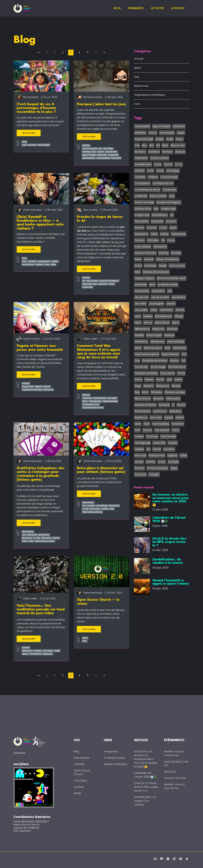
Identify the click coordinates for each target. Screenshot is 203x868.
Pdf (183, 361)
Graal (138, 266)
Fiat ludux (153, 240)
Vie (148, 449)
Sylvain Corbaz (28, 339)
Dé (84, 281)
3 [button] (71, 52)
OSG (31, 541)
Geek (138, 259)
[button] (38, 53)
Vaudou (173, 443)
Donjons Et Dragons (109, 281)
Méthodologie (176, 342)
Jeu (100, 148)
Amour (47, 386)
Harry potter (177, 266)
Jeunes (171, 304)
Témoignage (95, 401)
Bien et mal (178, 145)
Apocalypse (167, 133)
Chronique (173, 171)
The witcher (162, 430)
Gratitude (32, 534)
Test (137, 430)
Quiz (24, 142)
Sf (173, 405)
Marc (138, 323)
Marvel (148, 323)
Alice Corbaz (87, 210)
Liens (138, 316)
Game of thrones (145, 253)
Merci (176, 323)
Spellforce (48, 653)
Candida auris (143, 164)
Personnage (44, 145)
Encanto (32, 145)
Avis (137, 145)
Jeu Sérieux (44, 534)
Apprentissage (110, 401)
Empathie (116, 158)
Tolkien (55, 261)
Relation (149, 386)
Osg (137, 361)
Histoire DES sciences (156, 272)
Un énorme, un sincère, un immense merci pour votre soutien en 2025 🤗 (146, 759)
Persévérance (177, 367)
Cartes (56, 537)
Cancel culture (160, 158)
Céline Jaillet (87, 339)
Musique (169, 335)
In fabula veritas (168, 285)
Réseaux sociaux (175, 392)
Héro (152, 285)
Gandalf (32, 261)
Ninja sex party (153, 348)
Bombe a (140, 152)
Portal (181, 373)
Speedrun (175, 411)
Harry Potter (28, 264)
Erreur (163, 228)
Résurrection (143, 399)
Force (171, 240)
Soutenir (79, 786)
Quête (178, 380)
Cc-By (37, 537)
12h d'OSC (170, 771)
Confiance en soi (163, 183)
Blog (117, 8)
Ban (144, 145)
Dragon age (168, 209)
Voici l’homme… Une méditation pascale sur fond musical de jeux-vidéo (41, 609)
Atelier (160, 139)
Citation (39, 264)
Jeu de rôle (142, 297)
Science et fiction (145, 405)
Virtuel (157, 449)
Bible (53, 264)
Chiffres (140, 171)
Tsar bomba (168, 437)
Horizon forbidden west (171, 278)
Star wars (156, 418)
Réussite (103, 284)
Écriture (140, 468)
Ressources (28, 531)
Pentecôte (141, 367)
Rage (138, 386)
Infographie (142, 291)
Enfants (91, 505)
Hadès (163, 266)
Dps (156, 209)
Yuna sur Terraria (175, 778)
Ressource (27, 537)
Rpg (137, 392)
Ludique (148, 316)
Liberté (180, 310)
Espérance (141, 234)
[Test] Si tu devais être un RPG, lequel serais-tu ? (146, 786)
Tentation (178, 424)
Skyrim (101, 152)
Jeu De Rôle (111, 152)
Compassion (142, 183)
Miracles (172, 329)
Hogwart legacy (145, 278)
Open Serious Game (45, 541)
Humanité (48, 389)
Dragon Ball (28, 386)
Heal (137, 272)
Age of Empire (89, 155)
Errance (152, 228)
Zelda (183, 456)
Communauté (169, 177)
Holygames (111, 751)
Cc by (179, 164)
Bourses (180, 152)
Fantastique (178, 234)
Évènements (136, 8)
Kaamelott (166, 310)
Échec (112, 284)
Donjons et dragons (169, 202)
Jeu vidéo (141, 304)
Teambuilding (103, 158)
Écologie (173, 462)
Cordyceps (169, 190)
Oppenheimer (170, 354)
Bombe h (154, 152)
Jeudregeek (156, 304)
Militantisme (142, 329)
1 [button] (55, 52)
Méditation (28, 650)
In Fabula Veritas (114, 757)
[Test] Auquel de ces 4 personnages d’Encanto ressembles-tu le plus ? (36, 108)
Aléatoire (87, 284)
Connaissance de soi (147, 190)
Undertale (159, 443)
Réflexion (157, 392)
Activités (157, 8)
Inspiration (158, 291)
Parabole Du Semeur (32, 389)
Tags (138, 118)
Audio (57, 650)
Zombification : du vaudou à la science (145, 800)
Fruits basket (143, 247)
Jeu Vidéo (108, 148)
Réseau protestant (116, 764)
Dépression (142, 221)
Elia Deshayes (28, 97)
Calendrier (141, 158)
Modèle (139, 335)
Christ (160, 171)
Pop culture (168, 373)
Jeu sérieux (178, 297)
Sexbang (164, 405)
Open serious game (147, 354)
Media (77, 793)
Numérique (179, 348)
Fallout (164, 234)
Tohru (176, 430)
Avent (179, 139)
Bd (158, 145)
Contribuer (81, 780)
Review (176, 386)
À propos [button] (178, 8)
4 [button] (79, 52)
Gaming (86, 152)
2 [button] (63, 52)
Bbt (152, 145)
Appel (181, 133)
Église (174, 468)
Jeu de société (160, 297)
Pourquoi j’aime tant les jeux (101, 104)
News (85, 637)
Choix (150, 171)
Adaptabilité (89, 158)
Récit (85, 401)
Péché (160, 380)
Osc (184, 354)
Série (138, 424)
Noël (167, 348)
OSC (85, 640)
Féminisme (160, 247)
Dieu (94, 152)
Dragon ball (142, 215)
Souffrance (160, 411)
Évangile (154, 475)
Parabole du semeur (155, 361)
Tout (137, 104)
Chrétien (140, 177)
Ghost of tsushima (167, 259)
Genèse (149, 259)
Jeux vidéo (141, 310)
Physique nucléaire (146, 373)
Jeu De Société (90, 148)
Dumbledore (44, 261)
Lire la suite (29, 133)
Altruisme (179, 126)
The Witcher (35, 653)
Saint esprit (173, 399)
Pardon (174, 361)
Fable (154, 234)
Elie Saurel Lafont (90, 97)
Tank (146, 424)
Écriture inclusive (157, 468)
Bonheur (167, 152)
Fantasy (140, 240)
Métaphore (158, 342)
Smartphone (143, 411)
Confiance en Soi (91, 404)
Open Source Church (82, 772)
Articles (86, 145)
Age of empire (161, 126)
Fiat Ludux (46, 537)
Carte (158, 164)
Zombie (151, 462)
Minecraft (102, 155)
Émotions (140, 475)
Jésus (25, 653)
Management (163, 316)
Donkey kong (143, 209)
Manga (179, 316)
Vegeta (38, 386)
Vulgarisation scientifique (149, 95)
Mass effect (162, 323)
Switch (180, 418)
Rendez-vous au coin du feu (174, 753)
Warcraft (140, 456)
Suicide (169, 418)
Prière (25, 541)
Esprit (173, 228)
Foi (163, 240)
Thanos (147, 430)
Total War (87, 398)
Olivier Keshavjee (29, 210)
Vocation (169, 449)
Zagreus (172, 456)
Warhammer (100, 398)
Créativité (113, 155)
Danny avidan (158, 196)
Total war (152, 437)
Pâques (38, 650)
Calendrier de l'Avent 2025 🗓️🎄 (145, 774)
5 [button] (88, 52)
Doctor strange (144, 202)
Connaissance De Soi (93, 407)
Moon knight (154, 335)
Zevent (139, 462)
